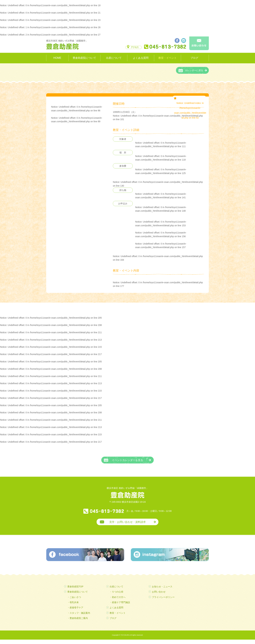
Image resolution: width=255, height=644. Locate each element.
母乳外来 (74, 607)
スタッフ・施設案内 (80, 617)
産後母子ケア (76, 612)
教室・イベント (168, 58)
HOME (57, 58)
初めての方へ (119, 601)
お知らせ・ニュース (162, 591)
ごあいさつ (75, 601)
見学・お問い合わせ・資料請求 (127, 526)
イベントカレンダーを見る (127, 464)
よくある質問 (141, 58)
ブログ (194, 58)
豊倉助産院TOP (75, 591)
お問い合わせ (159, 596)
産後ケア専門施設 (121, 607)
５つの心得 (118, 596)
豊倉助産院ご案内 (79, 623)
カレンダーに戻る (194, 75)
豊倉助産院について (84, 58)
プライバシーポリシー (163, 601)
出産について (114, 58)
